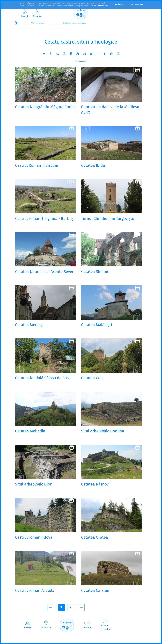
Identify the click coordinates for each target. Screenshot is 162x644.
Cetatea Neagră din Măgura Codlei (45, 107)
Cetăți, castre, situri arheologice (74, 23)
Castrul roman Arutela (35, 591)
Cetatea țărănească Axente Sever (44, 272)
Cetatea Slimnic (95, 272)
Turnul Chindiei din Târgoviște (108, 219)
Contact (87, 628)
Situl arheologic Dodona (103, 431)
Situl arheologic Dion (34, 484)
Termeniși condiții (105, 627)
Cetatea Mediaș (29, 325)
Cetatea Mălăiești (97, 325)
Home (16, 23)
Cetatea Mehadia (30, 431)
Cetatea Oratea (94, 538)
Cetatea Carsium (96, 591)
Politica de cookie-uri (100, 6)
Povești (25, 16)
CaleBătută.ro (81, 13)
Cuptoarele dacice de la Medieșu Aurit (110, 110)
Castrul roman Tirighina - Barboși (45, 219)
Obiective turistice (38, 23)
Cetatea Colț (92, 378)
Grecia (77, 61)
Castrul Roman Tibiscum (37, 166)
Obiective (37, 16)
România (84, 61)
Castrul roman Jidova (34, 538)
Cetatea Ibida (93, 166)
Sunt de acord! (136, 5)
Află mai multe (121, 5)
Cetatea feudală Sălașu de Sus (42, 378)
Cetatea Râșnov (95, 484)
